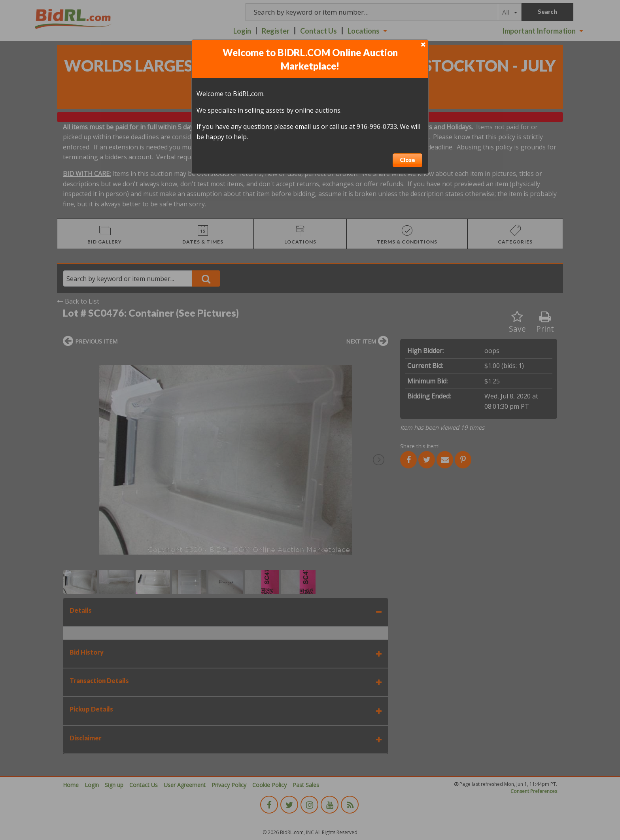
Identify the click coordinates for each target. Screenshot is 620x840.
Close (407, 160)
